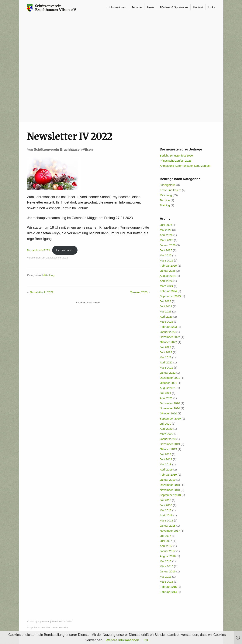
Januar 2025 (168, 271)
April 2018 (166, 515)
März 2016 (166, 566)
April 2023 (166, 317)
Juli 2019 (165, 454)
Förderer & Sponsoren (174, 7)
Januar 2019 (168, 480)
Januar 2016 (168, 571)
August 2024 (168, 276)
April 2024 (166, 281)
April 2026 (166, 235)
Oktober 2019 (168, 449)
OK (146, 640)
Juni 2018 (166, 505)
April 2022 (166, 362)
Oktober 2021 (168, 383)
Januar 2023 (168, 332)
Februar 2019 (168, 475)
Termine (137, 7)
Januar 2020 (168, 439)
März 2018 (166, 520)
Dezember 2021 (170, 378)
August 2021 (168, 388)
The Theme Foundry (57, 627)
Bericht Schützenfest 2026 (176, 155)
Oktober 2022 (168, 342)
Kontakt (198, 7)
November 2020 (170, 408)
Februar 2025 (168, 266)
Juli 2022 (165, 347)
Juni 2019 (166, 459)
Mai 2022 (166, 357)
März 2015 (166, 582)
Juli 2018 (165, 500)
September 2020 (170, 418)
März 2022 (166, 368)
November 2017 (170, 531)
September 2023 (170, 296)
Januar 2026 (168, 245)
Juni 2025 (166, 250)
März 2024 (166, 286)
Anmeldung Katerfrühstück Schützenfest (185, 166)
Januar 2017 (168, 551)
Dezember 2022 (170, 337)
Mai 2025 (166, 255)
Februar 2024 (168, 291)
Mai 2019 (166, 464)
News (151, 7)
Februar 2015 (168, 587)
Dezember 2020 (170, 403)
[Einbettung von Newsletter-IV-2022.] (89, 302)
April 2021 (166, 398)
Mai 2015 (166, 577)
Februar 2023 (168, 327)
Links (212, 7)
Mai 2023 (166, 311)
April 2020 (166, 429)
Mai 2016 (166, 561)
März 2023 (166, 322)
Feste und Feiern (170, 190)
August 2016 (168, 556)
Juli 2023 (165, 301)
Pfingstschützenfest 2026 (176, 161)
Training (165, 205)
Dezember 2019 (170, 444)
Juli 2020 (165, 424)
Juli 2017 (165, 536)
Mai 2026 (166, 230)
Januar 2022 (168, 373)
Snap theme (34, 627)
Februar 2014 (168, 592)
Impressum (43, 621)
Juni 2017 (166, 541)
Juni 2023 (166, 306)
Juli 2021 (165, 393)
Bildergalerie (168, 185)
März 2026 (166, 240)
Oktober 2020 (168, 413)
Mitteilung (166, 195)
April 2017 (166, 546)
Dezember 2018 (170, 485)
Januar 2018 (168, 526)
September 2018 (170, 495)
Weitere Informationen (122, 640)
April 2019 (166, 469)
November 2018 (170, 490)
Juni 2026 (166, 225)
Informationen (118, 7)
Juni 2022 (166, 352)
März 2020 (166, 434)
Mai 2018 (166, 510)
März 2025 (166, 260)
